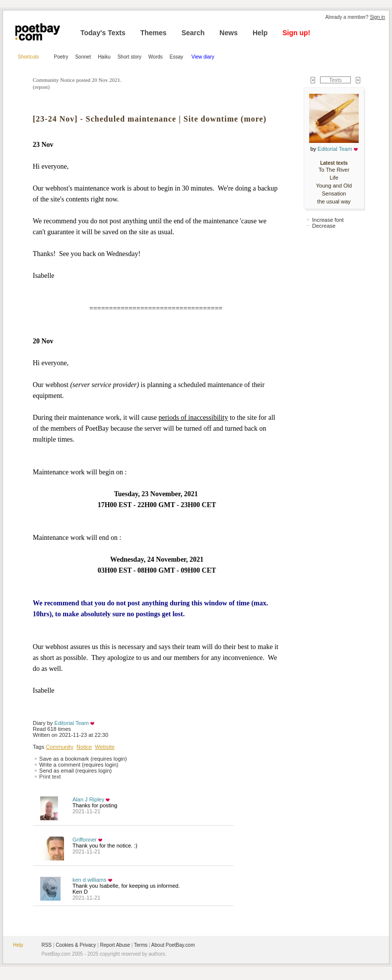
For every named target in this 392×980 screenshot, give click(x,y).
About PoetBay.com (173, 945)
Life (334, 178)
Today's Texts (103, 33)
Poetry (61, 57)
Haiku (104, 57)
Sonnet (83, 57)
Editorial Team (71, 723)
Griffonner (85, 840)
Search (193, 33)
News (229, 33)
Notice (84, 747)
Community (60, 747)
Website (105, 747)
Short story (130, 57)
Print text (50, 777)
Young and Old (334, 186)
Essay (177, 57)
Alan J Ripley (88, 799)
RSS (46, 945)
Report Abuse (115, 945)
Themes (154, 33)
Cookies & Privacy (76, 945)
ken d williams (89, 880)
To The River (334, 170)
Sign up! (296, 33)
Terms (141, 945)
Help (260, 33)
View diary (203, 57)
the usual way (334, 201)
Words (156, 57)
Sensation (334, 194)
